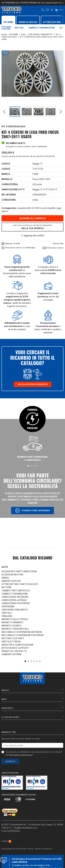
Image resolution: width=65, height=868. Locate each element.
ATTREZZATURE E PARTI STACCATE (20, 584)
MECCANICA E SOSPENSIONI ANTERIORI (22, 632)
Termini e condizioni (43, 849)
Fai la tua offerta (32, 227)
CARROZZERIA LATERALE (14, 600)
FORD (35, 174)
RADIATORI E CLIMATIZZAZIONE (17, 645)
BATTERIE (6, 587)
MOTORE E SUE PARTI (13, 638)
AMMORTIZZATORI (11, 581)
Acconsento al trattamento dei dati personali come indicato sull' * (34, 753)
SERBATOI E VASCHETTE (14, 651)
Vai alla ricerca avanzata (33, 384)
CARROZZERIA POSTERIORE (16, 603)
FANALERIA (7, 616)
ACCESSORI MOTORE (12, 575)
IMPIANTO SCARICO (12, 626)
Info (32, 699)
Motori (19, 28)
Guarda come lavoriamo (32, 511)
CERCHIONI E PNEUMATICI (15, 610)
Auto (5, 567)
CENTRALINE (8, 606)
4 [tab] (37, 466)
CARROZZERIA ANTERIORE (15, 597)
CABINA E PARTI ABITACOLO (16, 590)
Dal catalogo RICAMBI (32, 558)
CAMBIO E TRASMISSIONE (15, 594)
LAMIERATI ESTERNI (11, 654)
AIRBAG (5, 578)
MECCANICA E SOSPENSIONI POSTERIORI (23, 635)
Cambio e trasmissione (42, 28)
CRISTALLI (7, 613)
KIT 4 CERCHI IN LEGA (13, 126)
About (32, 690)
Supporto (32, 708)
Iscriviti (10, 761)
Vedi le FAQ (58, 243)
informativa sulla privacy (21, 755)
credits (6, 841)
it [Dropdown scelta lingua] (62, 10)
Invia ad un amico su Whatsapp (18, 248)
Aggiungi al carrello (33, 218)
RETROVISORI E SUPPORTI (15, 648)
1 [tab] (28, 466)
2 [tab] (31, 466)
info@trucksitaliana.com (25, 828)
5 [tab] (37, 661)
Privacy (30, 849)
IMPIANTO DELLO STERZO (15, 619)
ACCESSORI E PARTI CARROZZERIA (19, 571)
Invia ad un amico (53, 248)
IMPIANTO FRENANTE (12, 622)
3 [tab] (34, 466)
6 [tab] (40, 661)
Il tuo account (32, 717)
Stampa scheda (11, 244)
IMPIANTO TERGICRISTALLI (15, 629)
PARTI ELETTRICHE (11, 642)
